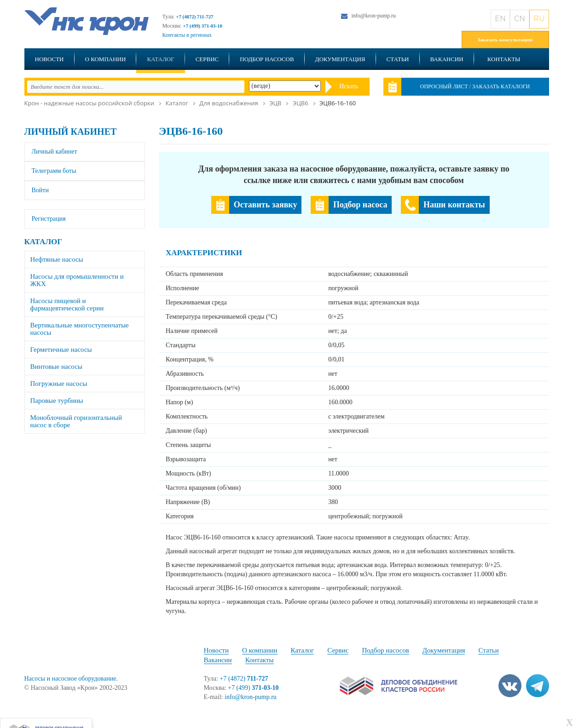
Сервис (207, 59)
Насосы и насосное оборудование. (71, 679)
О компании (106, 59)
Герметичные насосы (61, 350)
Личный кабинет (71, 132)
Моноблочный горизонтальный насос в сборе (76, 421)
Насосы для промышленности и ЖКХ (77, 280)
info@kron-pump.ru (373, 16)
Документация (340, 59)
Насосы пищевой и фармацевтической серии (67, 304)
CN (520, 19)
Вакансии (447, 59)
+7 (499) (253, 688)
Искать (349, 86)
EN (500, 19)
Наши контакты (454, 205)
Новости (49, 59)
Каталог (160, 59)
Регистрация (49, 219)
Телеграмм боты (54, 171)
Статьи (398, 59)
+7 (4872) (244, 679)
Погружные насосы (59, 384)
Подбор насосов (267, 59)
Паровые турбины (57, 401)
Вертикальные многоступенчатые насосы (80, 329)
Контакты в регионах (187, 35)
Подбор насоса (360, 205)
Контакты (504, 59)
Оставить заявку (266, 205)
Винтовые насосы (56, 367)
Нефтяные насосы (57, 259)
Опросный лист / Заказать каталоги (475, 86)
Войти (40, 190)
